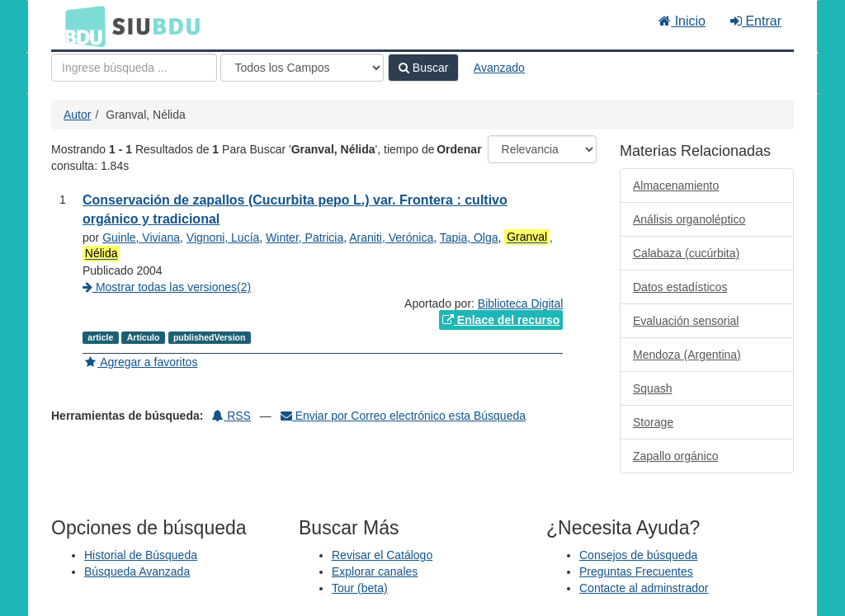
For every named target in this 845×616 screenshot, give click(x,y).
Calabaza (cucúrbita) (686, 253)
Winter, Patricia (304, 237)
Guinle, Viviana (141, 237)
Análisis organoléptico (689, 219)
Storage (653, 422)
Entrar (756, 21)
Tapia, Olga (469, 237)
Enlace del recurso (501, 320)
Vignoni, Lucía (223, 237)
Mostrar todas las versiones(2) (167, 287)
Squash (652, 388)
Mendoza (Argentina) (687, 355)
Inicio (682, 21)
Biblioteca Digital (521, 303)
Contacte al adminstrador (644, 588)
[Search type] (302, 68)
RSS (231, 416)
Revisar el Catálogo (382, 555)
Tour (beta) (360, 588)
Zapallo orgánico (676, 456)
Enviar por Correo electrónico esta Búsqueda (403, 416)
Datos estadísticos (680, 287)
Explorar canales (375, 571)
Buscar (423, 68)
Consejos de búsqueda (638, 555)
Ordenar (459, 149)
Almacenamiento (676, 186)
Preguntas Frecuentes (636, 571)
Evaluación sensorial (686, 321)
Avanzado (499, 68)
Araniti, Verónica (391, 237)
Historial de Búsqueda (141, 555)
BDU (81, 26)
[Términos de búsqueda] (134, 68)
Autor (77, 115)
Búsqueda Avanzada (137, 571)
